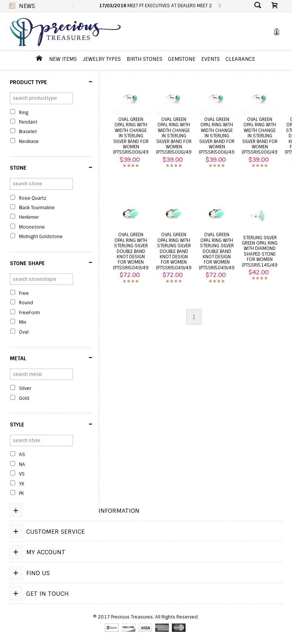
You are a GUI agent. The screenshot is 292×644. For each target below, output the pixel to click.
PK (21, 493)
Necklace (29, 142)
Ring (24, 113)
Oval (24, 332)
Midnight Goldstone (41, 237)
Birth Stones (144, 59)
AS (22, 455)
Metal (51, 358)
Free (24, 293)
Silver (25, 388)
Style (51, 424)
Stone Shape (51, 262)
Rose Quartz (33, 198)
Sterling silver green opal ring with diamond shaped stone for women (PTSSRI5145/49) (260, 251)
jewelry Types (102, 59)
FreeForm (29, 313)
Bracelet (28, 132)
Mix (23, 322)
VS (22, 474)
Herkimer (29, 217)
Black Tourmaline (37, 208)
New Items (63, 59)
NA (22, 464)
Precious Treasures (132, 617)
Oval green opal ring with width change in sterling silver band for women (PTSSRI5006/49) (132, 136)
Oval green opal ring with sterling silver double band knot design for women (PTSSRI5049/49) (132, 251)
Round (26, 303)
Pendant (28, 122)
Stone (51, 167)
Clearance (240, 59)
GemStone (182, 59)
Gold (24, 398)
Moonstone (32, 227)
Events (210, 59)
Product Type (51, 82)
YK (22, 484)
